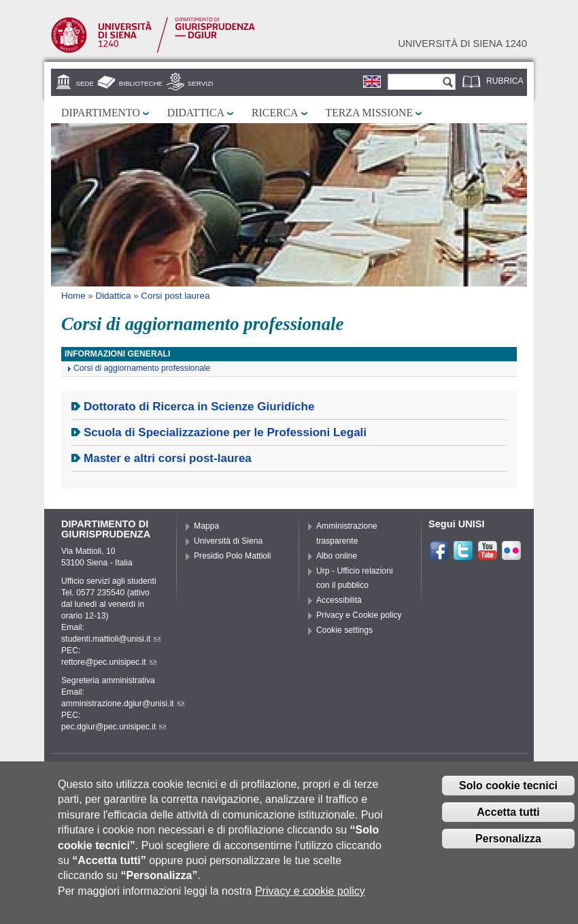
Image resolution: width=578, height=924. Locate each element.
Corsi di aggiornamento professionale (142, 368)
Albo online (337, 556)
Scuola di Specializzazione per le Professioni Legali (225, 432)
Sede (85, 83)
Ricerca (275, 113)
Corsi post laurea (175, 296)
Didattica (196, 113)
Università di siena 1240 (462, 44)
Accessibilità (339, 600)
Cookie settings (344, 630)
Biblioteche (141, 83)
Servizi (201, 83)
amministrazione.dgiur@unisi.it (123, 704)
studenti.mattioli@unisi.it (111, 639)
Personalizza (508, 850)
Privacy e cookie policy (310, 903)
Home (73, 296)
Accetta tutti (508, 824)
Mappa (206, 526)
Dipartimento (101, 113)
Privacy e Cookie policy (359, 615)
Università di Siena (228, 541)
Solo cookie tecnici (508, 797)
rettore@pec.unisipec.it (109, 662)
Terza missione (370, 113)
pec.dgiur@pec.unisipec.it (114, 727)
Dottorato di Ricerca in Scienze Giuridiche (199, 407)
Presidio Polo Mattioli (233, 556)
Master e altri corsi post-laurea (168, 458)
